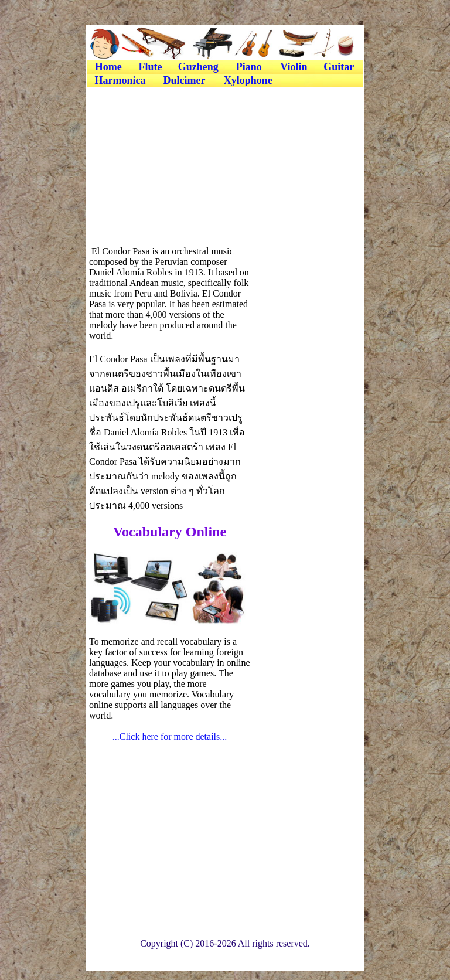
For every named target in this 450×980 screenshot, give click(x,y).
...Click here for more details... (170, 736)
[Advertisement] (224, 115)
